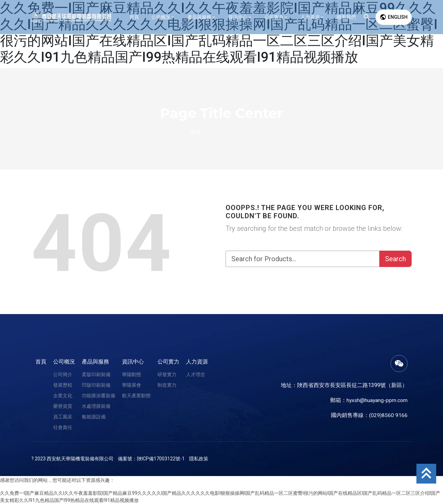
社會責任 (63, 427)
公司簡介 (63, 374)
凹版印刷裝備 (96, 385)
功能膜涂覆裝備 (98, 396)
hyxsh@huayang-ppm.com (377, 400)
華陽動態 (132, 374)
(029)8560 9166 (388, 415)
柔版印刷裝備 (96, 374)
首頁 (41, 362)
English (394, 17)
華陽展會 (132, 385)
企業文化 (63, 396)
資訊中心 (133, 362)
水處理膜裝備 (96, 406)
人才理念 (196, 374)
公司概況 (64, 362)
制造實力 (167, 385)
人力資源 (197, 362)
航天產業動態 (136, 396)
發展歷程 (63, 385)
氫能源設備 (94, 417)
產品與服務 (95, 362)
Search (395, 259)
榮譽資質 (63, 406)
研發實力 (167, 374)
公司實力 (168, 362)
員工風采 (63, 417)
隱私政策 (199, 459)
